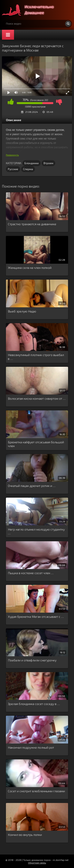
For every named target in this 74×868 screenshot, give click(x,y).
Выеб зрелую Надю (22, 311)
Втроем (48, 163)
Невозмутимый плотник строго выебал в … (36, 357)
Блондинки (32, 163)
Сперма (28, 169)
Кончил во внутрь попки (25, 835)
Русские (13, 169)
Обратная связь (37, 863)
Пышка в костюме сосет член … (31, 573)
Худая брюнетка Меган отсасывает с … (36, 617)
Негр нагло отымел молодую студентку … (36, 531)
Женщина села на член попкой (30, 268)
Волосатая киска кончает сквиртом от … (37, 398)
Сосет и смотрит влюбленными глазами (36, 791)
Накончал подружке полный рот (31, 747)
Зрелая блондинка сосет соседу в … (34, 704)
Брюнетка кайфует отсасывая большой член (36, 444)
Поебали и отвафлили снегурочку (32, 660)
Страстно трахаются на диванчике (32, 224)
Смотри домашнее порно (32, 10)
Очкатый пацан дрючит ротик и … (32, 486)
